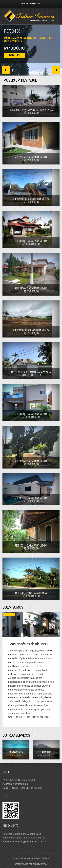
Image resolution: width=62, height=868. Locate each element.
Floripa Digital (40, 864)
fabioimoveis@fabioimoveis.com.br (28, 842)
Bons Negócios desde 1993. (28, 644)
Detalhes (14, 55)
